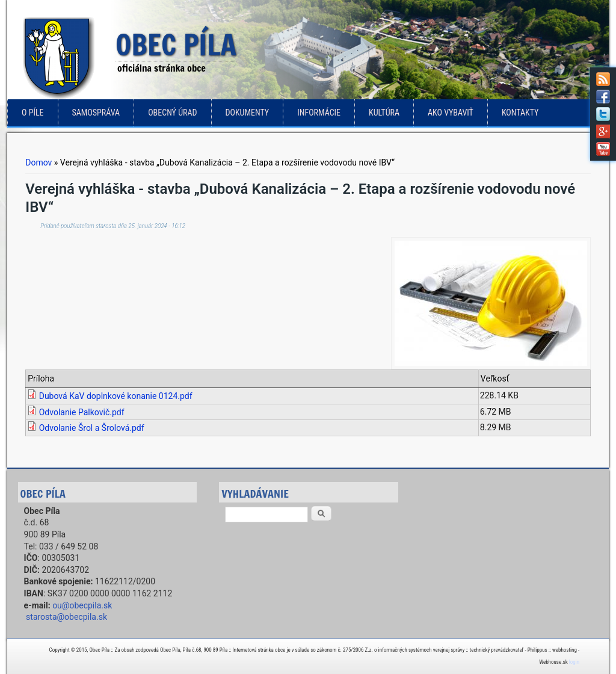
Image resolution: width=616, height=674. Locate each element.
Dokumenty (248, 113)
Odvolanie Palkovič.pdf (82, 412)
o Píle (33, 113)
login (574, 662)
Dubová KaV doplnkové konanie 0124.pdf (116, 396)
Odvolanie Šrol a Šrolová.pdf (92, 428)
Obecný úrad (172, 113)
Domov (38, 162)
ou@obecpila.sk (82, 605)
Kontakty (520, 113)
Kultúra (384, 113)
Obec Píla (176, 46)
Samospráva (96, 113)
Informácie (319, 113)
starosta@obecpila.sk (66, 617)
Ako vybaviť (451, 113)
